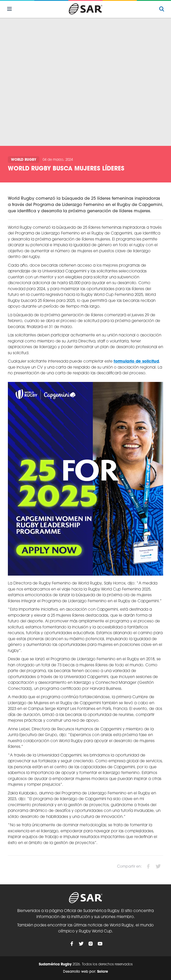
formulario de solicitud (136, 362)
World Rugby (24, 160)
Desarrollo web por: (85, 972)
